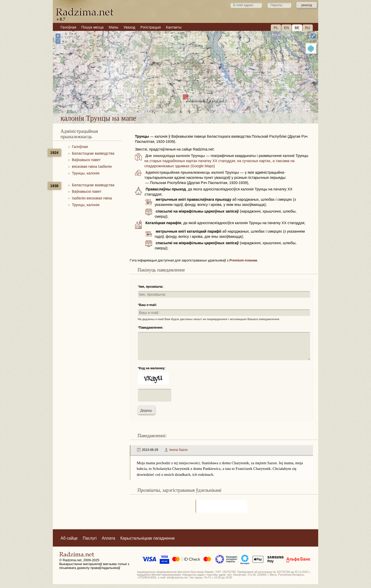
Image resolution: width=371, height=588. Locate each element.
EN (286, 28)
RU (308, 28)
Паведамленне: (151, 328)
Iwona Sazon (178, 450)
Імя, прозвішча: (151, 287)
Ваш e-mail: (148, 305)
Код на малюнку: (152, 368)
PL (276, 28)
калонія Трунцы (204, 100)
